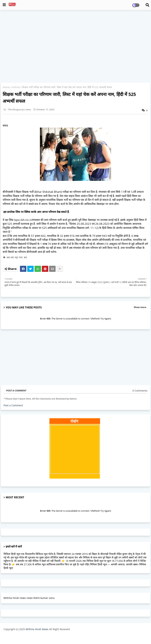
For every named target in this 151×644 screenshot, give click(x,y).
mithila (16, 87)
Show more (140, 307)
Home (6, 87)
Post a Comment (13, 405)
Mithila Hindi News (37, 629)
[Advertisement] (75, 38)
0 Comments (140, 391)
